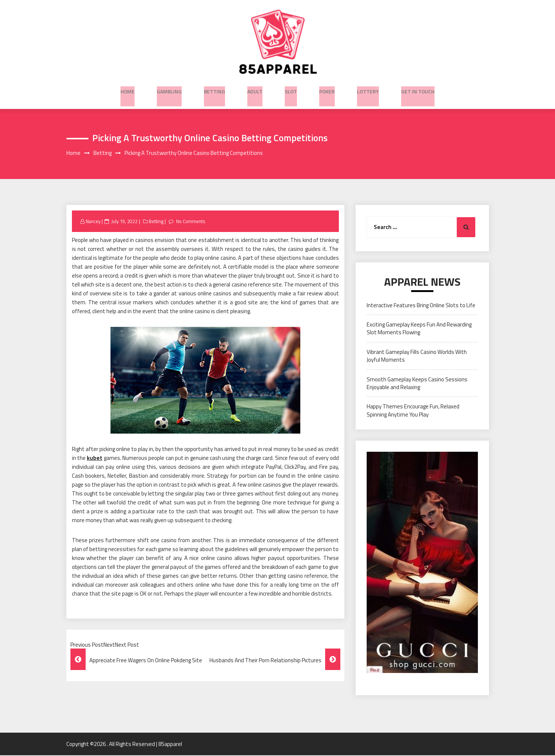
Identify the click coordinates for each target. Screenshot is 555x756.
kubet (95, 459)
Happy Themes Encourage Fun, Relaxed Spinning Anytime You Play (413, 411)
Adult (255, 89)
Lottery (368, 89)
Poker (327, 89)
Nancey (93, 222)
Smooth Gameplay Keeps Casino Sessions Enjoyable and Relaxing (417, 384)
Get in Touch (418, 89)
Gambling (169, 89)
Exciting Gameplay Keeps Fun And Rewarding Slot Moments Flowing (419, 329)
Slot (291, 89)
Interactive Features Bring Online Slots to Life (421, 306)
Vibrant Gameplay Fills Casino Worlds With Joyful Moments (417, 357)
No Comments (192, 222)
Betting (214, 89)
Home (128, 89)
